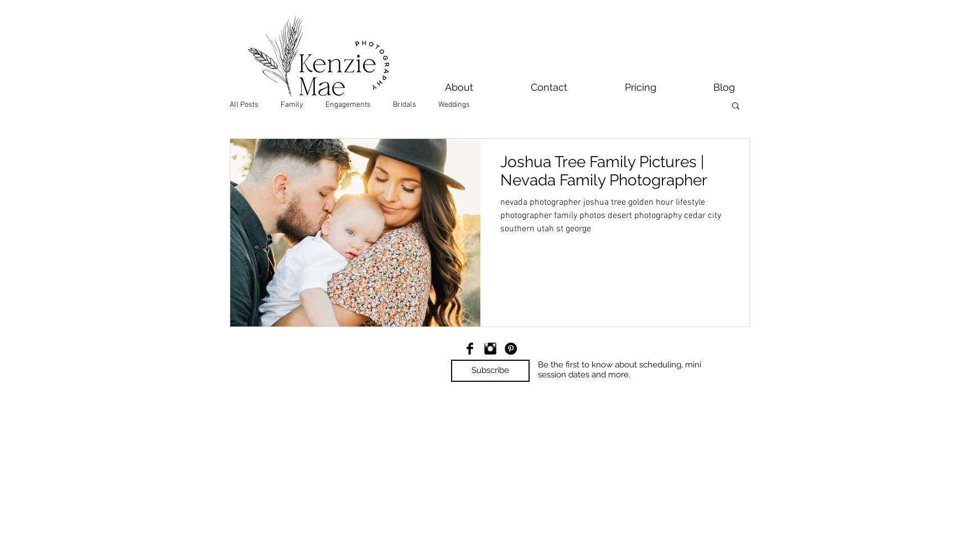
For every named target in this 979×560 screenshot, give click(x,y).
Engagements (348, 105)
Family (292, 105)
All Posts (244, 105)
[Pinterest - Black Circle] (511, 349)
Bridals (405, 105)
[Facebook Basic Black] (470, 349)
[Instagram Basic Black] (490, 349)
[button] (736, 107)
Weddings (454, 105)
